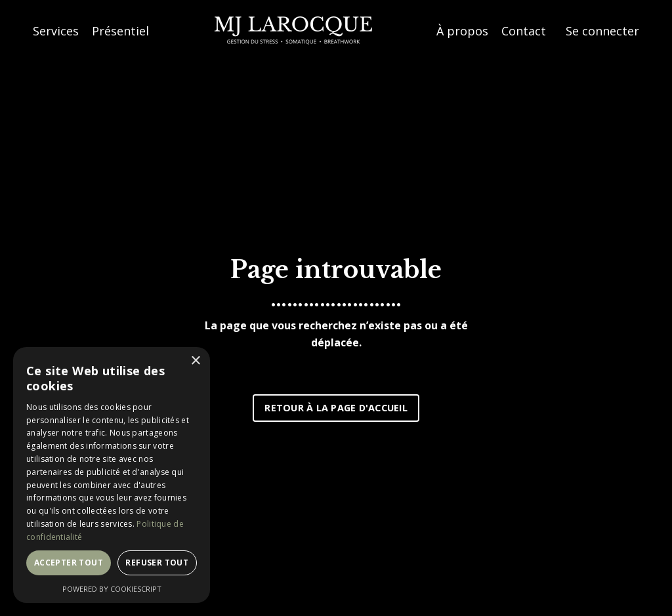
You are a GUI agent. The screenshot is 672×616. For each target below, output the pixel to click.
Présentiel (120, 31)
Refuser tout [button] (157, 563)
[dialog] (112, 475)
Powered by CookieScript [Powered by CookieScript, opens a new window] (112, 589)
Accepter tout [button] (69, 563)
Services (56, 31)
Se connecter (602, 31)
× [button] (195, 361)
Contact (524, 31)
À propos (462, 31)
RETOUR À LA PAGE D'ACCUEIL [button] (336, 408)
